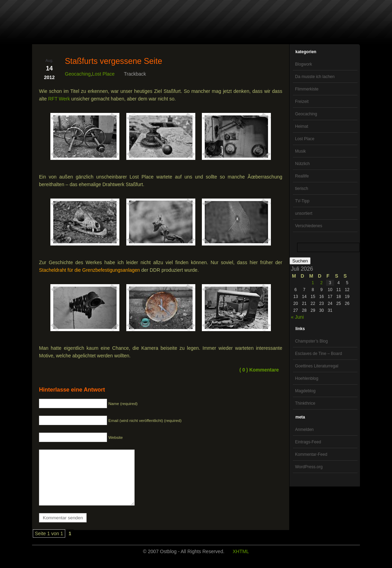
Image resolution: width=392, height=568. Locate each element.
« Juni (297, 317)
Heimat (302, 126)
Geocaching (306, 114)
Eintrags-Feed (308, 442)
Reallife (302, 176)
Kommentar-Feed (311, 454)
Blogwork (303, 64)
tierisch (302, 189)
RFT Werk (59, 99)
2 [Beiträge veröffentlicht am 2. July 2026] (321, 283)
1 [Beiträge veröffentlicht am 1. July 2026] (313, 283)
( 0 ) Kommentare (259, 370)
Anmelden (304, 430)
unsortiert (304, 213)
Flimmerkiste (307, 89)
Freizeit (302, 102)
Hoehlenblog (307, 378)
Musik (300, 151)
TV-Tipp (302, 201)
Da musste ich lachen (315, 77)
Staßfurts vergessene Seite (114, 61)
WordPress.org (309, 467)
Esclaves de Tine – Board (318, 354)
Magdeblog (305, 391)
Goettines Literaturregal (317, 366)
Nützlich (302, 164)
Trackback (135, 74)
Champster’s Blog (311, 341)
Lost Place (305, 139)
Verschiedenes (309, 226)
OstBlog (52, 23)
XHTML (241, 562)
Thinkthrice (305, 403)
